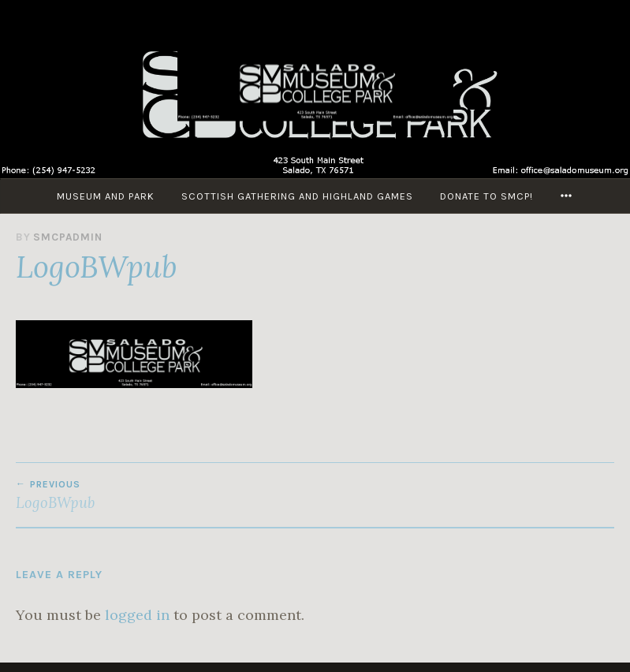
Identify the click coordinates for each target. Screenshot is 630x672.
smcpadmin (67, 237)
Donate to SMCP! (486, 196)
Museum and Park (106, 196)
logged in (137, 615)
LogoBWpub (166, 495)
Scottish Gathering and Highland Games (297, 196)
